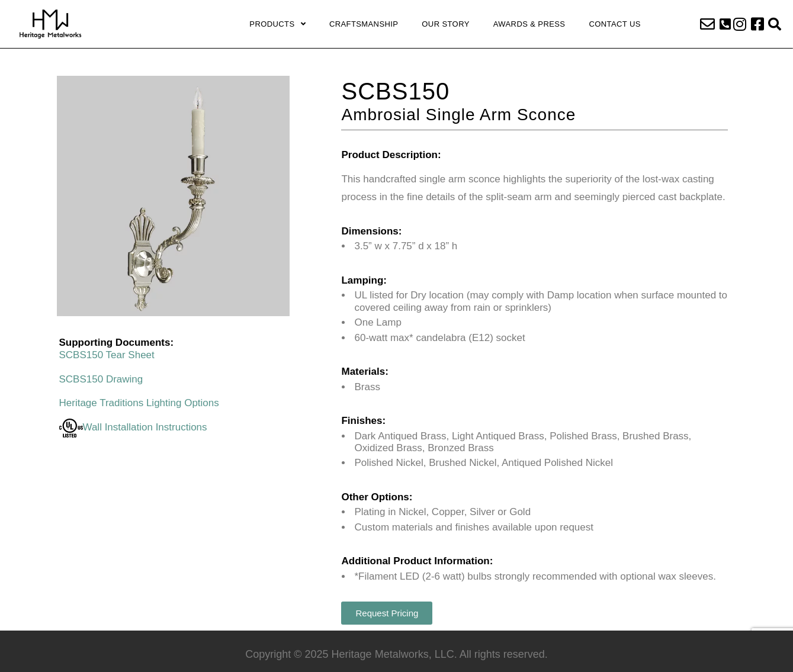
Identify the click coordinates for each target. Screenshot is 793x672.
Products (277, 24)
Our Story (445, 24)
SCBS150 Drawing (101, 379)
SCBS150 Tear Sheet (107, 355)
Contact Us (614, 24)
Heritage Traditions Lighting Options (139, 403)
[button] (725, 24)
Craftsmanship (364, 24)
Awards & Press (529, 24)
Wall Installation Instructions (133, 427)
